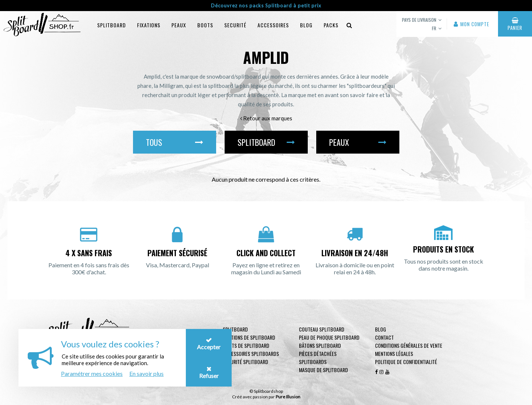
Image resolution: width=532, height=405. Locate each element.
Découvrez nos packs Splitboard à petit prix (266, 6)
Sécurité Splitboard (245, 362)
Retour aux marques (266, 118)
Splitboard (112, 25)
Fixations (149, 25)
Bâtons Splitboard (320, 345)
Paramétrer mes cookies (92, 373)
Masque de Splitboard (323, 370)
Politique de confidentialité (406, 362)
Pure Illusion (288, 397)
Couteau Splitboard (322, 329)
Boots (205, 25)
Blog (381, 329)
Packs (331, 25)
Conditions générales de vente (409, 345)
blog (306, 25)
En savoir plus (146, 373)
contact (384, 337)
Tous (175, 142)
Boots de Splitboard (246, 345)
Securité (235, 25)
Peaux (179, 25)
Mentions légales (394, 353)
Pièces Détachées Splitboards (318, 358)
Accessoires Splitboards (251, 353)
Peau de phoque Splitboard (329, 337)
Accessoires (273, 25)
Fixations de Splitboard (249, 337)
